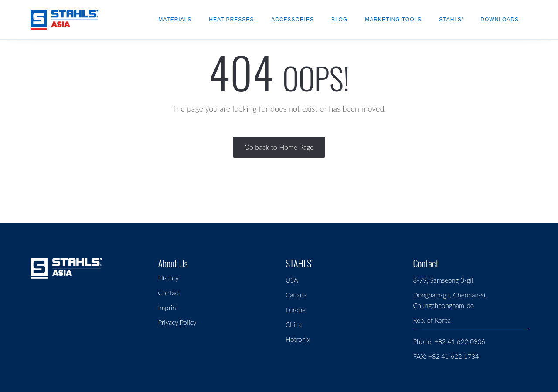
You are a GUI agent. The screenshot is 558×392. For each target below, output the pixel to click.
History (168, 278)
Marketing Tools (393, 20)
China (294, 324)
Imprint (168, 308)
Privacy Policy (177, 322)
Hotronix (298, 339)
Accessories (293, 20)
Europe (296, 310)
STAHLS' (451, 20)
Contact (169, 293)
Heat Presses (231, 20)
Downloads (500, 20)
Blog (339, 20)
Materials (175, 20)
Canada (296, 295)
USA (292, 280)
